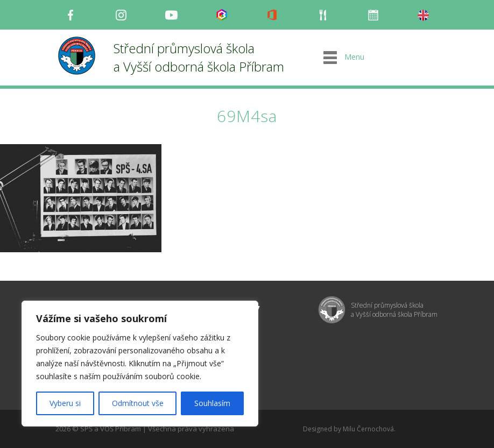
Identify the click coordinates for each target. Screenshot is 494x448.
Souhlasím (212, 403)
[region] (140, 364)
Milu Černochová (368, 429)
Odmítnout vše (138, 403)
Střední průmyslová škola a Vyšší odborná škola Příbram (199, 57)
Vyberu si (65, 403)
